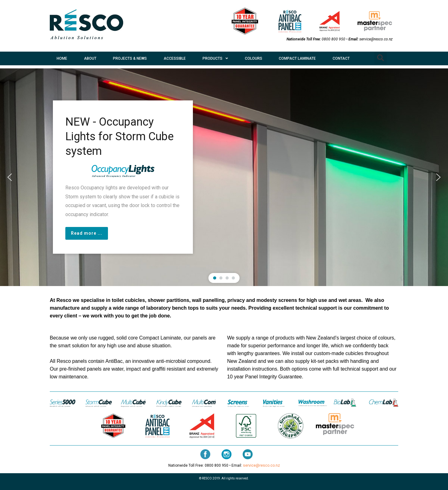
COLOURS (254, 58)
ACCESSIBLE (175, 58)
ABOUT (90, 58)
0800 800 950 (334, 39)
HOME (62, 58)
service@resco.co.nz (376, 39)
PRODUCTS (215, 58)
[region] (224, 177)
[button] (380, 58)
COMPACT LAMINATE (297, 58)
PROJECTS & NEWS (130, 58)
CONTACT (341, 58)
